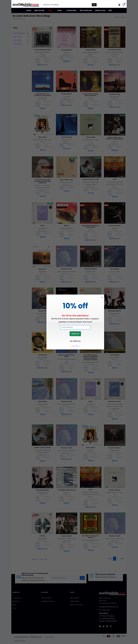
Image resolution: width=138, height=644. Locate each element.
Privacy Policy (75, 346)
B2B (110, 10)
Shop (59, 10)
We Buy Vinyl (100, 10)
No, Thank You (75, 341)
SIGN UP (75, 334)
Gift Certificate (86, 10)
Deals (50, 10)
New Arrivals (39, 10)
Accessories (71, 10)
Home (29, 10)
